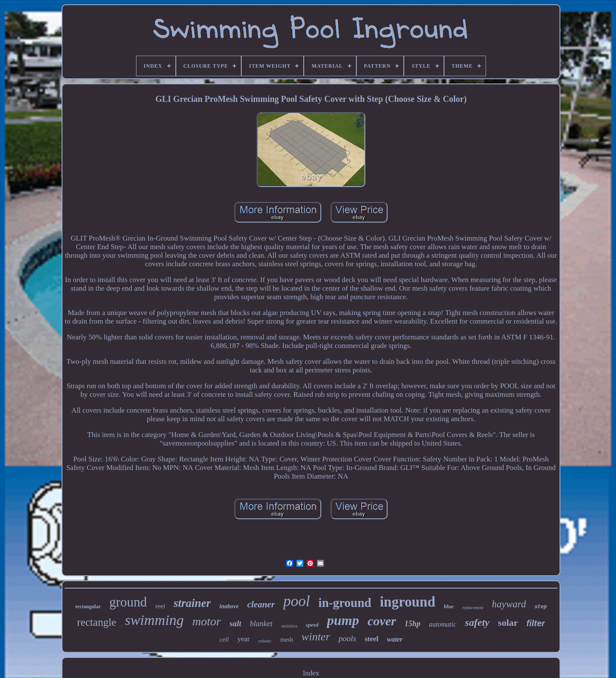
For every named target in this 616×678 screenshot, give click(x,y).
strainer (192, 603)
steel (371, 639)
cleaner (261, 604)
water (395, 639)
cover (382, 621)
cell (224, 639)
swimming (154, 620)
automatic (443, 624)
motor (207, 621)
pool (296, 601)
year (244, 639)
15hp (413, 624)
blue (449, 606)
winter (316, 637)
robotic (265, 641)
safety (477, 622)
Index (311, 673)
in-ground (345, 603)
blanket (261, 624)
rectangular (88, 607)
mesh (287, 640)
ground (128, 602)
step (540, 607)
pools (347, 638)
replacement (473, 608)
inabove (229, 606)
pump (343, 620)
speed (312, 625)
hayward (509, 604)
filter (536, 623)
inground (408, 602)
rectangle (97, 622)
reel (160, 606)
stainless (289, 626)
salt (235, 623)
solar (508, 623)
